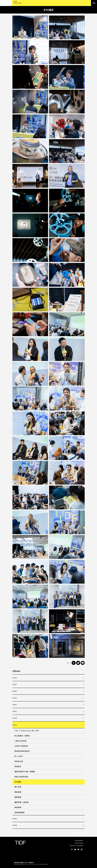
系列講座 (18, 782)
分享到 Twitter (78, 663)
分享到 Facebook (74, 663)
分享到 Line (83, 663)
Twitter (75, 849)
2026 (15, 825)
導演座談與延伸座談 (22, 751)
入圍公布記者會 (20, 741)
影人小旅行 (19, 756)
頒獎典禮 (18, 807)
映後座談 (18, 767)
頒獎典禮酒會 (20, 813)
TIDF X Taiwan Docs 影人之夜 (27, 731)
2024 (15, 725)
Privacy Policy (79, 843)
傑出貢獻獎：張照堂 (22, 736)
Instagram (82, 849)
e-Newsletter (79, 841)
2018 (15, 691)
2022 (15, 711)
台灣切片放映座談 (21, 746)
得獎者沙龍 (19, 761)
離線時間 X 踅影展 (21, 802)
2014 (15, 678)
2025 (15, 819)
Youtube (78, 849)
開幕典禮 (18, 792)
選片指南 (18, 787)
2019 (15, 698)
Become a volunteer (77, 846)
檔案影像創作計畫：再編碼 (25, 772)
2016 (15, 684)
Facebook (72, 849)
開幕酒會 (18, 797)
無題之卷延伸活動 (21, 777)
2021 (15, 705)
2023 (15, 718)
